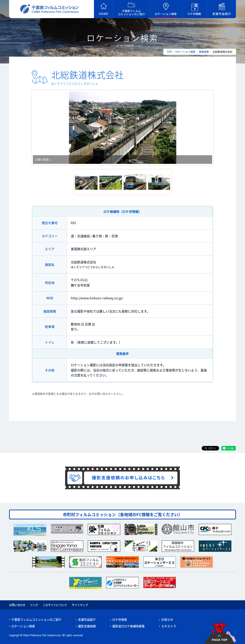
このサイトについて (55, 605)
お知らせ (167, 619)
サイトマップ (80, 605)
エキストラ (169, 626)
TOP (169, 52)
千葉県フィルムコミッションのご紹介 (36, 619)
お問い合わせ (17, 605)
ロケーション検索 (185, 52)
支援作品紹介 (87, 619)
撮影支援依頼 (87, 626)
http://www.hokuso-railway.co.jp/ (97, 298)
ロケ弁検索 (120, 619)
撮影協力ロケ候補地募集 (129, 626)
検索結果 (204, 52)
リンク (34, 605)
